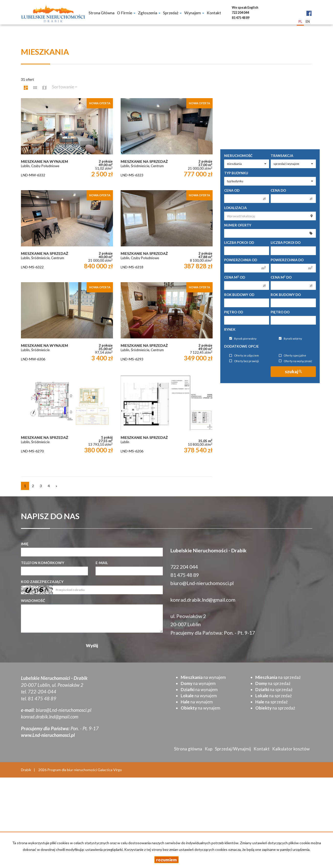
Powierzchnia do (287, 260)
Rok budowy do (286, 295)
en (308, 21)
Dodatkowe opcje (242, 346)
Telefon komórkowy (43, 563)
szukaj (293, 372)
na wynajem (203, 677)
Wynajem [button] (194, 13)
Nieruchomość (238, 156)
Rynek (230, 329)
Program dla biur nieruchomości (72, 770)
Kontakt (214, 13)
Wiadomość (33, 601)
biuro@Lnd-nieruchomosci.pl (202, 583)
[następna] (56, 486)
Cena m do (281, 277)
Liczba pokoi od (239, 243)
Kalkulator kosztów (291, 749)
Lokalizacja (235, 208)
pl (300, 21)
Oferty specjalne (292, 356)
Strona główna (102, 13)
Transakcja (282, 156)
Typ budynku (236, 173)
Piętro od (234, 312)
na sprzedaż (278, 677)
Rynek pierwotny (243, 339)
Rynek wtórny (290, 339)
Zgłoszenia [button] (149, 13)
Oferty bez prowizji (244, 361)
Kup (209, 749)
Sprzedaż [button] (172, 13)
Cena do (278, 190)
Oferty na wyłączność (295, 361)
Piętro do (280, 312)
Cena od (232, 190)
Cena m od (235, 277)
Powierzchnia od (241, 260)
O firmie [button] (126, 13)
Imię (25, 544)
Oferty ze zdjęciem (244, 356)
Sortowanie (65, 87)
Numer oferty (238, 225)
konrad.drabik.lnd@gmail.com (203, 600)
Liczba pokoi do (286, 243)
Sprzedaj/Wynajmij (233, 749)
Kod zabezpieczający (42, 582)
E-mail (102, 563)
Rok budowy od (239, 295)
